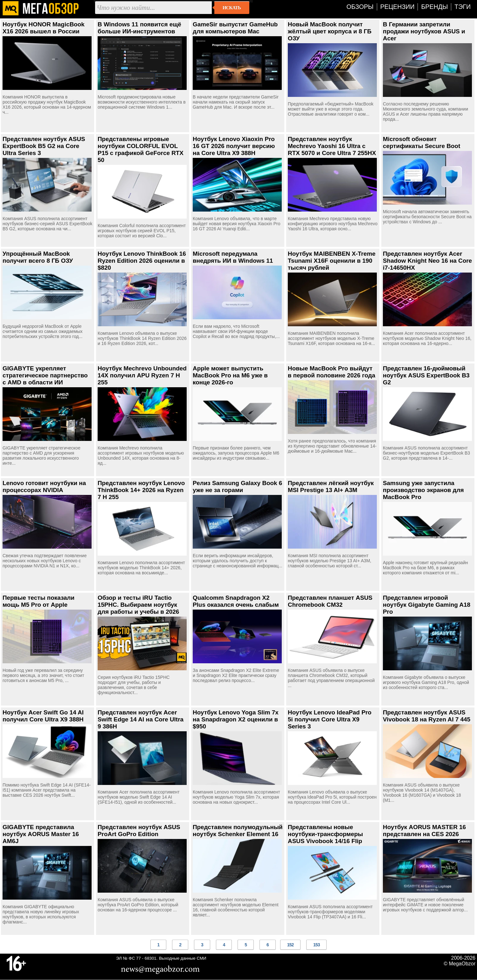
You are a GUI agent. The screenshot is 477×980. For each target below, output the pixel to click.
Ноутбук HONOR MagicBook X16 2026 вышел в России (44, 28)
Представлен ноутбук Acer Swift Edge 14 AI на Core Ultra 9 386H (141, 719)
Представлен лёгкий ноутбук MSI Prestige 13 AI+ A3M (331, 487)
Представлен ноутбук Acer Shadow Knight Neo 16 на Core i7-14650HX (427, 261)
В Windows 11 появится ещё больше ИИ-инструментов (139, 28)
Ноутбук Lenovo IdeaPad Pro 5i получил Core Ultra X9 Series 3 (330, 719)
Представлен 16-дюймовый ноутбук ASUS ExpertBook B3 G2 (426, 375)
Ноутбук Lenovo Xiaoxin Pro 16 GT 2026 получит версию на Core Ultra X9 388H (234, 146)
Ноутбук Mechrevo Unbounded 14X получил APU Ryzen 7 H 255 (142, 375)
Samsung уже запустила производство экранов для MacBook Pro (423, 490)
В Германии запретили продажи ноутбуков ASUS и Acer (424, 31)
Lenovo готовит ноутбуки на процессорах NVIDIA (44, 487)
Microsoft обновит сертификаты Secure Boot (422, 142)
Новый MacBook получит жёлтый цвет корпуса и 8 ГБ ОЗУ (330, 31)
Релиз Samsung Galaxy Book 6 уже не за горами (237, 487)
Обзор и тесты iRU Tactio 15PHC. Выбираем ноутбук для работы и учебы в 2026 (138, 605)
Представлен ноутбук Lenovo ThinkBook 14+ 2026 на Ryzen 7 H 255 (141, 490)
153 (316, 945)
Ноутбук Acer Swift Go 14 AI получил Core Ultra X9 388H (43, 716)
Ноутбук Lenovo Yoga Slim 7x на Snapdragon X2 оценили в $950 (236, 719)
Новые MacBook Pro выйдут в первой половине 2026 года (332, 372)
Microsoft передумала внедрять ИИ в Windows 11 (233, 257)
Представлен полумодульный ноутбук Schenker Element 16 (238, 831)
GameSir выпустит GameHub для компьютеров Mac (235, 28)
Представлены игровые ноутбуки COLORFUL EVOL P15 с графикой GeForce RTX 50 (141, 149)
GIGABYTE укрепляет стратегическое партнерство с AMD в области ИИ (45, 375)
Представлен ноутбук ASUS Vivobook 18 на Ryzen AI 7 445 (427, 716)
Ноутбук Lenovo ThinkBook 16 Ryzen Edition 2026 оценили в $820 (142, 261)
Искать (232, 8)
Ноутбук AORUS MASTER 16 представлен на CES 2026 (424, 831)
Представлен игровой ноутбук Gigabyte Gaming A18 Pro (427, 605)
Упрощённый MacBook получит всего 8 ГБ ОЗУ (38, 257)
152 (290, 945)
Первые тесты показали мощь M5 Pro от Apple (38, 601)
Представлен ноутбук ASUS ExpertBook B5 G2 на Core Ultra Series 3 (44, 146)
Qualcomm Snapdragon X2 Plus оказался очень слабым (236, 601)
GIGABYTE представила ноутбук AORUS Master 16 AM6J (41, 834)
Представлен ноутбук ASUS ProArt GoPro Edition (139, 831)
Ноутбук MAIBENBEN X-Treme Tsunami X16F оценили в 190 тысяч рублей (332, 261)
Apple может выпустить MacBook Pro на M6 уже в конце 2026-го (230, 375)
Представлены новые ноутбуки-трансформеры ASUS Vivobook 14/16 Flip (325, 834)
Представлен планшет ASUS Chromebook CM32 (330, 601)
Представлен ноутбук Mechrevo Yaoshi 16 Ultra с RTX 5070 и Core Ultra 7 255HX (332, 146)
